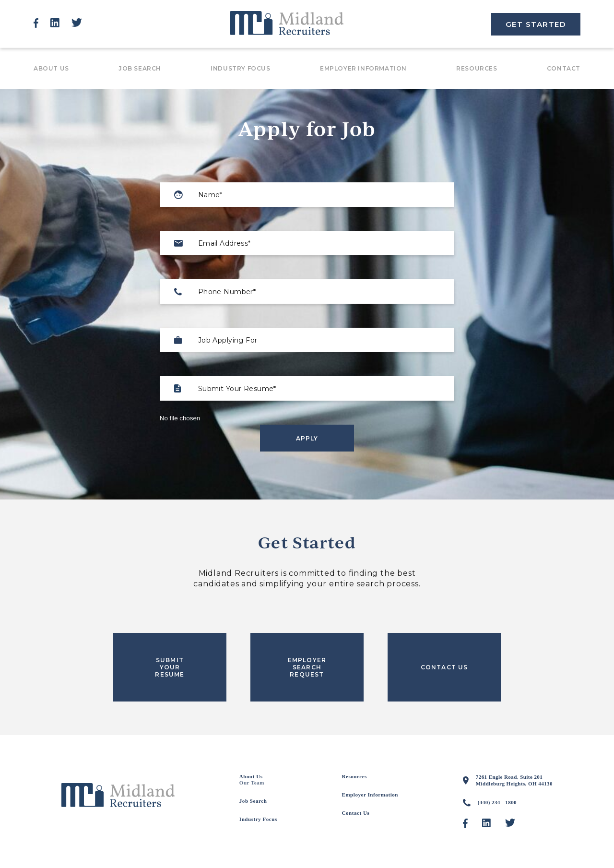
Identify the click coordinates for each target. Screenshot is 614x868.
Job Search (140, 68)
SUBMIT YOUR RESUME (170, 667)
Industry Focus (240, 68)
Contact (564, 68)
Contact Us (356, 813)
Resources (477, 68)
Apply (307, 438)
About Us (51, 68)
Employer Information (363, 68)
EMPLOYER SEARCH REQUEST (307, 667)
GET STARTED (536, 24)
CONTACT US (444, 667)
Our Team (252, 783)
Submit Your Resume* (237, 389)
